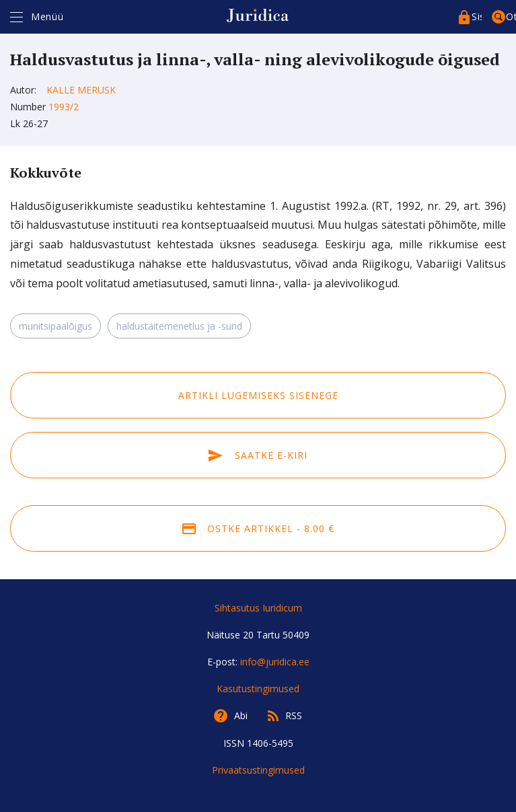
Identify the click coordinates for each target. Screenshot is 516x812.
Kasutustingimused (258, 689)
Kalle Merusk (81, 90)
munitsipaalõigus (56, 326)
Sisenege (477, 16)
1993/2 (64, 107)
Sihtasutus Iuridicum (258, 608)
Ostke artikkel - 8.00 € (258, 528)
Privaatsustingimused (258, 770)
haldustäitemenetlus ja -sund (179, 326)
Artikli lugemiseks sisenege (258, 395)
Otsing (511, 16)
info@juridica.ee (275, 662)
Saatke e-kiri (258, 455)
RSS (294, 715)
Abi (241, 715)
